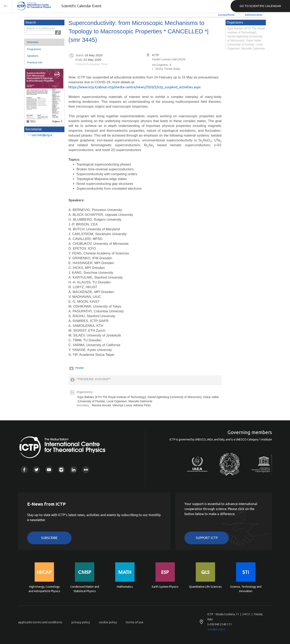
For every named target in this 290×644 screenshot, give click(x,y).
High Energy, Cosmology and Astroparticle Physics (44, 589)
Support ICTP (207, 538)
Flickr (86, 470)
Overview (33, 42)
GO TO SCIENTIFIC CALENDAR (260, 6)
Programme (34, 49)
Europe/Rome (226, 15)
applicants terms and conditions (40, 622)
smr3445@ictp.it (42, 135)
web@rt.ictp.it (216, 629)
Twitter (37, 470)
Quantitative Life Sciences (205, 587)
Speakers (33, 56)
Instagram (61, 470)
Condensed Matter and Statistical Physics (85, 589)
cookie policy (108, 622)
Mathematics (125, 587)
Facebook (24, 470)
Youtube (49, 470)
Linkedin (74, 470)
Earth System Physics (165, 587)
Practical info (35, 62)
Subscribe (49, 538)
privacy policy (81, 622)
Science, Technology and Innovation (246, 589)
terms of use (135, 622)
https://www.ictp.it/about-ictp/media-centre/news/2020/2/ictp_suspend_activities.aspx (135, 87)
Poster (80, 368)
